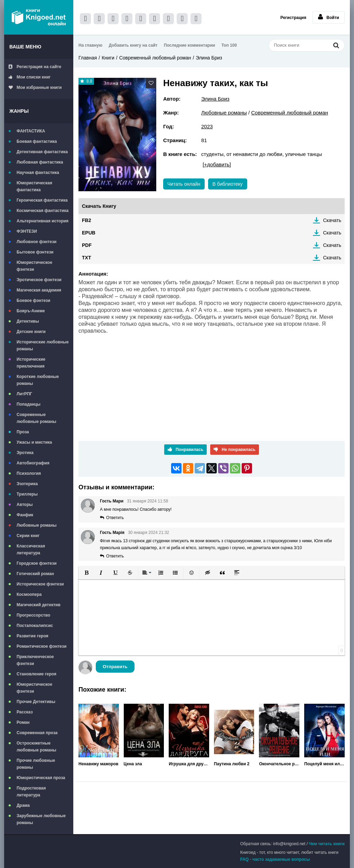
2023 (207, 126)
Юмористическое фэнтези (34, 266)
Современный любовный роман (155, 58)
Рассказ (25, 712)
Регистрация (293, 18)
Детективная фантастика (42, 152)
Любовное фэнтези (36, 242)
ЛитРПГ (24, 394)
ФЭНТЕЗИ (27, 231)
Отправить (115, 667)
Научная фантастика (38, 173)
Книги (108, 58)
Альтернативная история (43, 221)
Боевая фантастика (37, 141)
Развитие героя (32, 636)
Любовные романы (37, 525)
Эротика (25, 453)
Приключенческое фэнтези (35, 660)
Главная (88, 58)
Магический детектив (39, 605)
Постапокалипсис (35, 626)
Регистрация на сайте (35, 67)
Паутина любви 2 (232, 764)
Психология (29, 473)
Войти (329, 17)
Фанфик (25, 515)
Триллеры (27, 494)
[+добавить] (217, 164)
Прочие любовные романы (36, 764)
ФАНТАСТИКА (31, 131)
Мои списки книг (30, 77)
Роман (23, 722)
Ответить (115, 518)
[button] (86, 573)
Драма (23, 805)
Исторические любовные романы (43, 345)
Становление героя (36, 674)
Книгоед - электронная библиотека (39, 17)
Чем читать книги (327, 844)
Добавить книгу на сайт (133, 45)
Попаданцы (29, 404)
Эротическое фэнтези (39, 280)
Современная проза (37, 733)
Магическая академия (39, 290)
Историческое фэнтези (40, 584)
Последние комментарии (189, 45)
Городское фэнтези (37, 563)
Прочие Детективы (36, 702)
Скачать (332, 220)
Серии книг (28, 536)
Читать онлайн (184, 184)
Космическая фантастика (43, 211)
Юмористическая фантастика (34, 186)
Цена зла (133, 764)
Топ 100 (229, 45)
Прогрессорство (33, 615)
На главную (90, 45)
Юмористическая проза (41, 778)
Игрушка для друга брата (189, 764)
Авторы (25, 505)
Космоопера (29, 594)
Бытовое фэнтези (35, 252)
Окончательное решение (279, 764)
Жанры (19, 111)
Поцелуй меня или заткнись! (324, 764)
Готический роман (35, 574)
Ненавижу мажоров (99, 764)
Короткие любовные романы (38, 380)
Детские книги (31, 332)
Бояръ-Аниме (31, 311)
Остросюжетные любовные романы (36, 747)
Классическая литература (31, 550)
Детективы (28, 321)
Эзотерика (27, 484)
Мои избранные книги (35, 87)
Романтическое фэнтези (41, 646)
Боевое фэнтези (33, 301)
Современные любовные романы (36, 418)
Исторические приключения (31, 363)
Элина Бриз (209, 58)
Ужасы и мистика (34, 442)
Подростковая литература (31, 792)
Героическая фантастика (42, 200)
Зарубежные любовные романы (41, 819)
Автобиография (33, 463)
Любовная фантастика (40, 162)
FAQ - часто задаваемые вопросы (275, 859)
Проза (23, 432)
